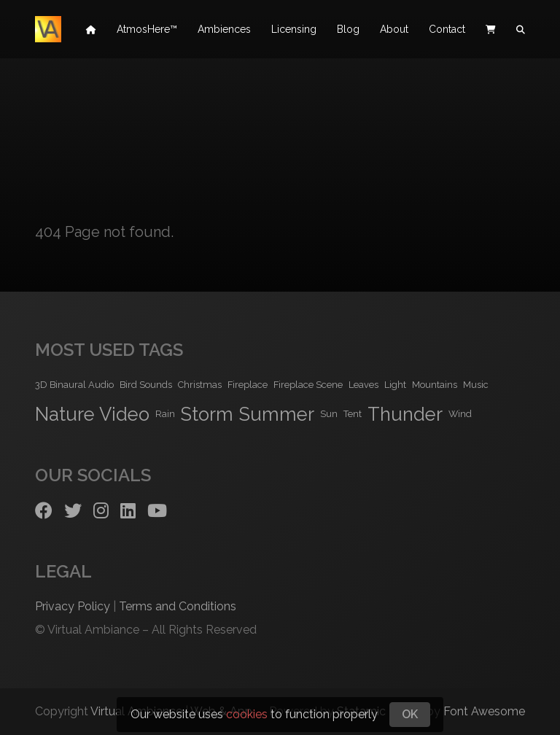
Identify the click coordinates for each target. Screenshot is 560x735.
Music (476, 385)
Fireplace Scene (308, 385)
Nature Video (92, 414)
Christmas (200, 385)
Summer (277, 414)
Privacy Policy (73, 606)
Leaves (363, 385)
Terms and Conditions (178, 606)
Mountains (435, 385)
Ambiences (224, 29)
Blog (348, 29)
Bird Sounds (146, 385)
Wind (460, 414)
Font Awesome (484, 711)
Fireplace (248, 385)
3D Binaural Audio (74, 385)
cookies (247, 714)
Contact (447, 29)
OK (410, 714)
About (394, 29)
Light (395, 385)
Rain (165, 414)
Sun (329, 414)
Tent (353, 414)
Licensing (294, 29)
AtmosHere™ (147, 29)
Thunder (405, 414)
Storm (207, 414)
